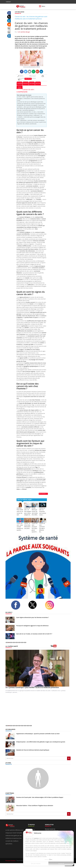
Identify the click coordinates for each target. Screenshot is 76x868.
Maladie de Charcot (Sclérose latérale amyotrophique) (33, 750)
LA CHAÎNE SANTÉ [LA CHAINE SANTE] (11, 646)
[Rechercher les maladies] (69, 758)
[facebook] (18, 605)
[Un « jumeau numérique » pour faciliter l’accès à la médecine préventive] (38, 668)
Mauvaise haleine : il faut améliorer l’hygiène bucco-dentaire (35, 805)
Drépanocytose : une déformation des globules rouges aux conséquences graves (41, 742)
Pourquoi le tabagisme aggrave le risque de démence (32, 626)
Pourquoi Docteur (11, 860)
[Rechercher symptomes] (69, 814)
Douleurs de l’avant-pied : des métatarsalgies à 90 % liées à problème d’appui (40, 797)
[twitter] (35, 605)
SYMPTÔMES (10, 793)
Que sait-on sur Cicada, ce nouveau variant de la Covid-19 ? (34, 634)
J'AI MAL (8, 763)
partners (36, 838)
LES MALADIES (10, 729)
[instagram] (52, 605)
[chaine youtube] (61, 647)
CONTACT (8, 2)
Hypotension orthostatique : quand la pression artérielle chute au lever (38, 734)
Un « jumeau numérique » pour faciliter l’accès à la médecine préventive (32, 687)
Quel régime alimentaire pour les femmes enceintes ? (33, 617)
